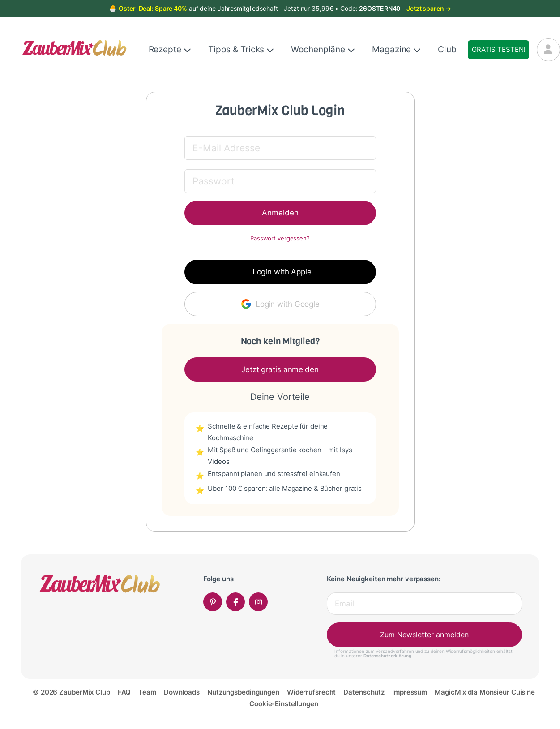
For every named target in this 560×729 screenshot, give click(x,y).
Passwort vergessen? (280, 238)
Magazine (396, 49)
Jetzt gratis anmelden (280, 369)
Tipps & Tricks (241, 49)
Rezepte (170, 49)
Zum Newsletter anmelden (424, 635)
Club (447, 49)
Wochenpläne (323, 49)
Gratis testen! (498, 49)
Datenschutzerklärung (387, 656)
